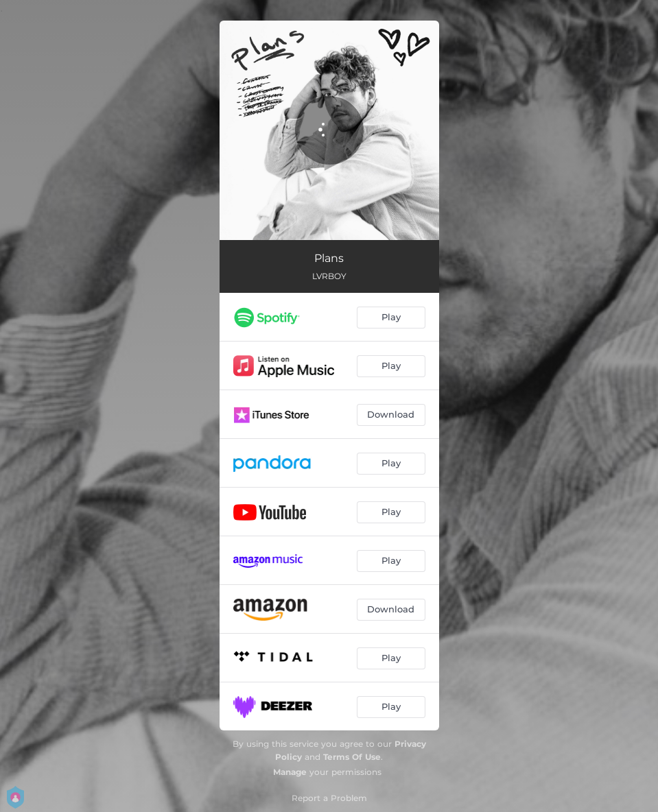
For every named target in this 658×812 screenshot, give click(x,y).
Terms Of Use (352, 757)
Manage (290, 772)
